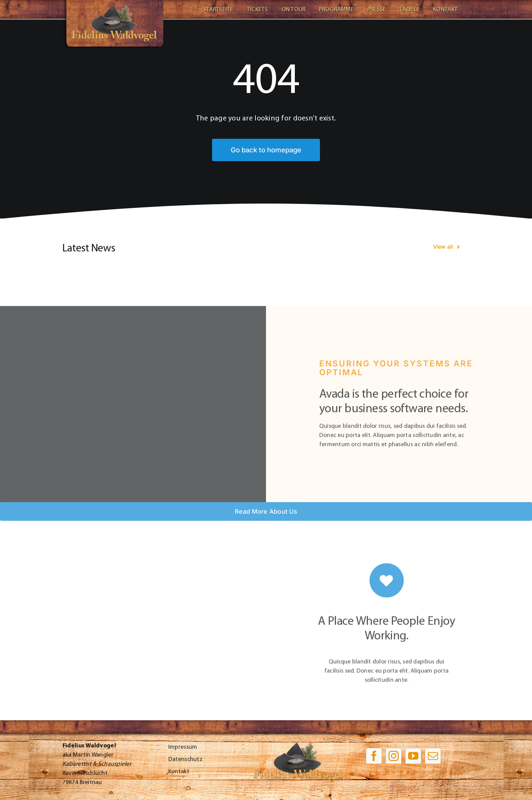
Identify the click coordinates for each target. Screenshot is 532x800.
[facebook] (374, 756)
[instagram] (394, 756)
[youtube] (413, 756)
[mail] (433, 756)
